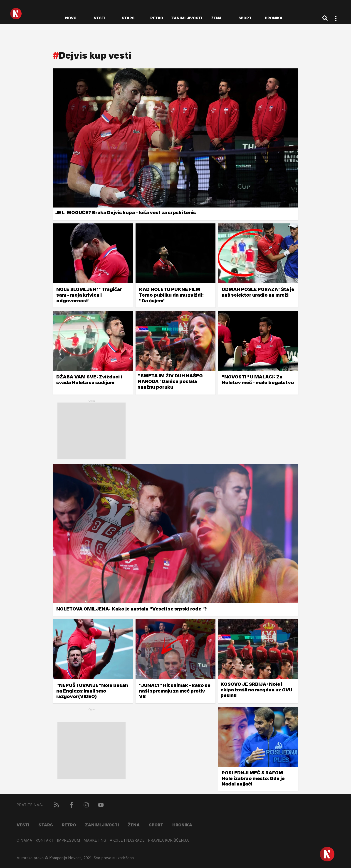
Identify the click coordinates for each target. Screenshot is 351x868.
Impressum (69, 840)
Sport (245, 18)
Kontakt (45, 840)
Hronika (274, 18)
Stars (128, 18)
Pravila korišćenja (168, 840)
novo (71, 18)
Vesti (100, 18)
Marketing (95, 840)
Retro (157, 18)
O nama (24, 840)
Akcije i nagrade (127, 840)
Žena (216, 18)
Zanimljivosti (187, 18)
